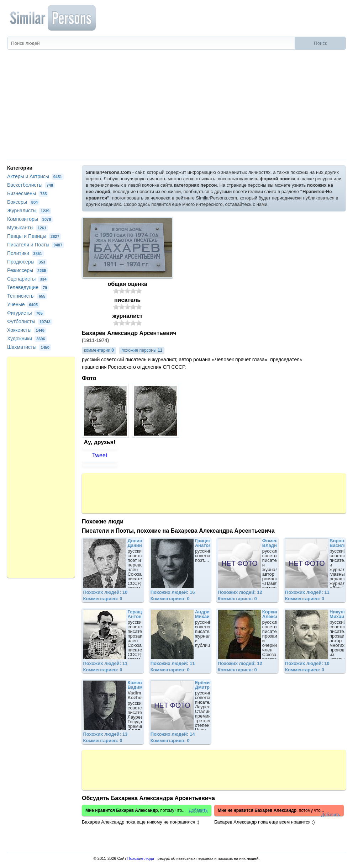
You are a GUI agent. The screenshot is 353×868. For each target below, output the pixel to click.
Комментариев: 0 (102, 599)
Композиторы (30, 219)
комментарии (99, 350)
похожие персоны (142, 350)
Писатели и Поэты (36, 245)
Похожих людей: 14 (173, 734)
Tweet (100, 455)
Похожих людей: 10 (105, 592)
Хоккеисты (27, 330)
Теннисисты (27, 296)
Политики (25, 253)
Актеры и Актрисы (35, 176)
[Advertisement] (176, 106)
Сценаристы (28, 279)
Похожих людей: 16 (173, 592)
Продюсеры (27, 262)
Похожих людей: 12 (240, 592)
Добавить (198, 811)
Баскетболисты (31, 185)
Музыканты (28, 228)
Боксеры (23, 202)
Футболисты (30, 321)
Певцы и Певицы (34, 236)
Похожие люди (141, 858)
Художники (27, 339)
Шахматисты (29, 347)
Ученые (23, 304)
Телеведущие (28, 287)
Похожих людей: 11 (307, 592)
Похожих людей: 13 (105, 734)
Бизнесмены (28, 193)
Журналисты (29, 211)
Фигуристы (26, 313)
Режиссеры (28, 270)
